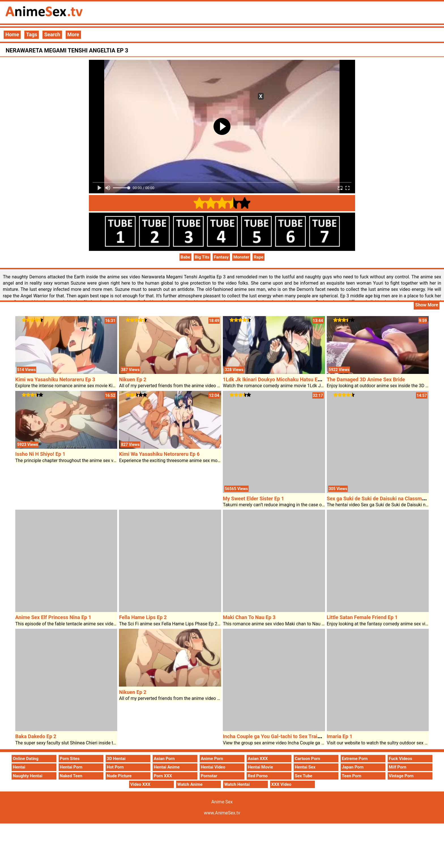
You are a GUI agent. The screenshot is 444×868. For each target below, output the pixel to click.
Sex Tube (304, 776)
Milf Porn (398, 767)
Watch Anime (190, 784)
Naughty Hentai (28, 776)
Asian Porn (164, 759)
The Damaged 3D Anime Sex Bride (366, 379)
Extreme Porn (355, 759)
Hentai (19, 767)
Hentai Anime (167, 767)
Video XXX (140, 784)
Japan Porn (353, 767)
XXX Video (281, 784)
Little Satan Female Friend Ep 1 (362, 617)
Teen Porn (352, 776)
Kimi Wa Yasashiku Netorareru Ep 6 (159, 454)
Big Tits (202, 257)
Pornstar (209, 776)
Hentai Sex (305, 767)
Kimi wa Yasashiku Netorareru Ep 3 (55, 379)
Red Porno (258, 776)
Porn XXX (163, 776)
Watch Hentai (237, 784)
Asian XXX (258, 759)
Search (52, 34)
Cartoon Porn (308, 759)
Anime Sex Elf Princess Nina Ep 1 (53, 617)
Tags (32, 34)
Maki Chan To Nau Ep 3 (249, 617)
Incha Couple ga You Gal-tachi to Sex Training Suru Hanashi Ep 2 (297, 736)
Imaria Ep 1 (340, 736)
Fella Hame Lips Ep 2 (143, 617)
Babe (185, 257)
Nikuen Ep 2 (133, 379)
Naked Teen (71, 776)
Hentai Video (213, 767)
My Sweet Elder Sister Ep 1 (253, 498)
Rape (259, 257)
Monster (241, 257)
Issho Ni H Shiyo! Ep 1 (40, 454)
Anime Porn (212, 759)
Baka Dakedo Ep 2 (36, 736)
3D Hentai (116, 759)
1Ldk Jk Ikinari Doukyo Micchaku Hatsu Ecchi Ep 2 (280, 379)
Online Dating (26, 759)
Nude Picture (119, 776)
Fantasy (221, 257)
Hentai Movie (260, 767)
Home (12, 34)
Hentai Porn (71, 767)
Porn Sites (70, 759)
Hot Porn (115, 767)
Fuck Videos (401, 759)
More (73, 34)
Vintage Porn (401, 776)
